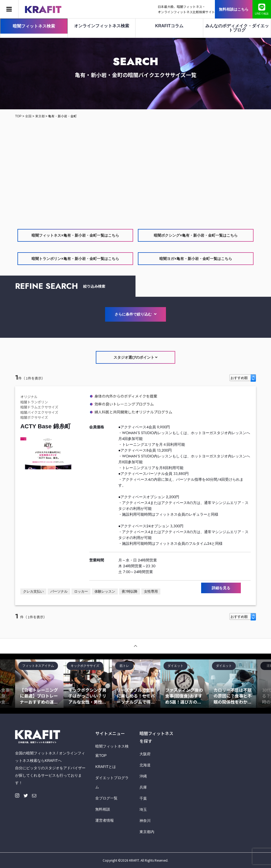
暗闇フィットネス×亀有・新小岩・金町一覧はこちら (75, 235)
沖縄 (143, 776)
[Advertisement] (135, 173)
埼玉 (143, 809)
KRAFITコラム (169, 26)
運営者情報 (105, 820)
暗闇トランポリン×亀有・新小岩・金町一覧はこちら (75, 259)
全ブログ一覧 (106, 798)
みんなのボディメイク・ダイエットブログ (237, 28)
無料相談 (103, 809)
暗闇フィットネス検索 (34, 26)
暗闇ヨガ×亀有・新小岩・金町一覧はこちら (196, 259)
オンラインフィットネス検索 (102, 26)
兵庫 (143, 787)
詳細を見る (221, 588)
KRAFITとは (106, 767)
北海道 (145, 765)
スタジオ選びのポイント (136, 357)
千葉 (143, 798)
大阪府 (145, 754)
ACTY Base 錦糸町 (46, 426)
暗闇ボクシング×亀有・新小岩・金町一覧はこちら (196, 235)
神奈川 (145, 821)
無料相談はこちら (234, 9)
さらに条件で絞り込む (135, 314)
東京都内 (147, 832)
